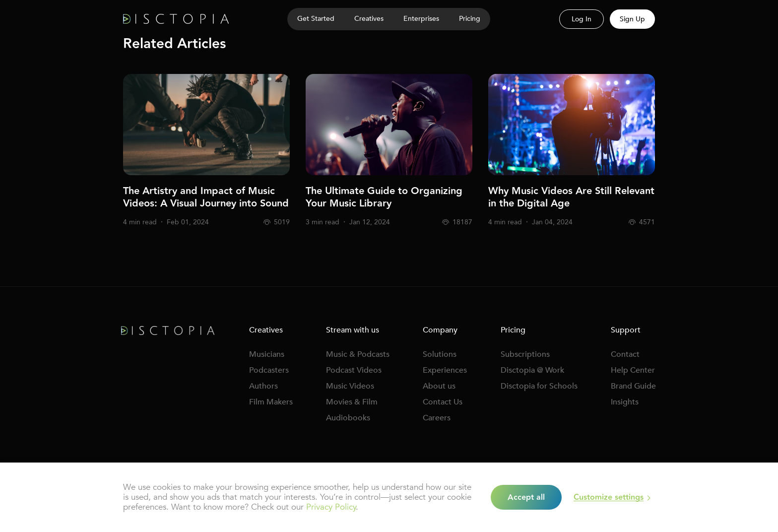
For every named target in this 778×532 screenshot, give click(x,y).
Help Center (633, 370)
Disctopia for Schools (539, 386)
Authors (263, 386)
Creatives (266, 330)
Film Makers (271, 402)
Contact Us (443, 402)
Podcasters (269, 370)
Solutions (440, 354)
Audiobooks (348, 418)
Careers (437, 418)
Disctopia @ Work (532, 370)
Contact (625, 354)
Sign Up (632, 19)
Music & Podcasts (358, 354)
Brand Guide (633, 386)
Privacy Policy (331, 507)
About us (439, 386)
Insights (625, 402)
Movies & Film (352, 402)
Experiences (445, 370)
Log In (582, 19)
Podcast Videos (354, 370)
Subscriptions (525, 354)
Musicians (267, 354)
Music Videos (350, 386)
